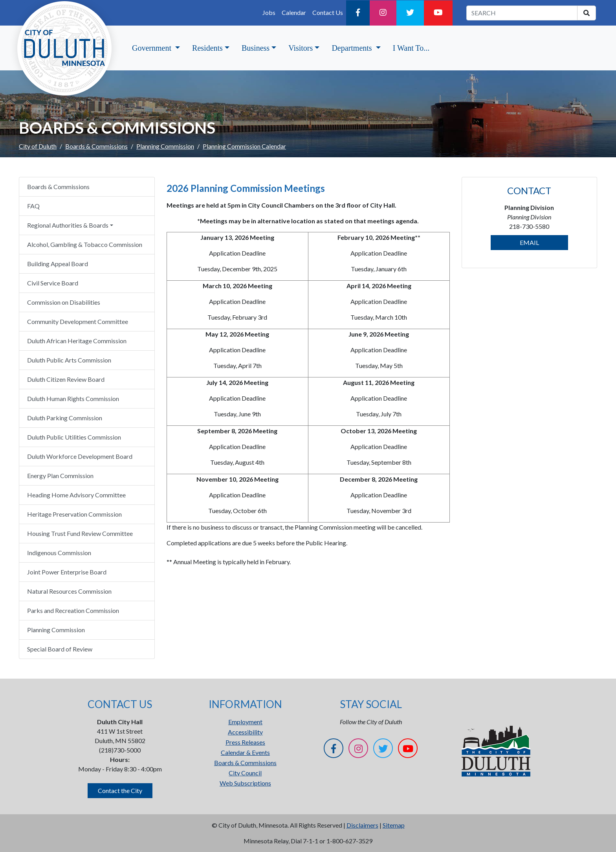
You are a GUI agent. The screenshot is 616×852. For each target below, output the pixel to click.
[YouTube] (438, 13)
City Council (245, 773)
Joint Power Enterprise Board (67, 572)
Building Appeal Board (58, 264)
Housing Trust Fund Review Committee (80, 533)
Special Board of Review (60, 649)
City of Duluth (38, 146)
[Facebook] (358, 13)
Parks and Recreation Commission (73, 610)
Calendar (294, 12)
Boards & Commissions (96, 146)
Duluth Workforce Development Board (80, 456)
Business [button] (256, 48)
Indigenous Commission (59, 553)
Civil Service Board (53, 283)
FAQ (33, 206)
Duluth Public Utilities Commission (74, 437)
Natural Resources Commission (69, 591)
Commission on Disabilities (64, 302)
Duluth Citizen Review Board (66, 379)
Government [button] (153, 48)
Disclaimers (362, 825)
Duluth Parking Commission (65, 418)
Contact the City (120, 790)
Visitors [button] (301, 48)
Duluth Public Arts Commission (69, 360)
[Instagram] (383, 13)
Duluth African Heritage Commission (77, 341)
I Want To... (411, 48)
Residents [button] (207, 48)
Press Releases (245, 742)
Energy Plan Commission (60, 476)
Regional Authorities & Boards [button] (68, 225)
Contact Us (328, 12)
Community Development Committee (78, 321)
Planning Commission (165, 146)
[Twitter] (410, 13)
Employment (245, 722)
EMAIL (529, 242)
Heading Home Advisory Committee (76, 495)
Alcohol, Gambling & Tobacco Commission (85, 244)
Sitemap (394, 825)
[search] (587, 13)
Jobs (269, 12)
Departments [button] (353, 48)
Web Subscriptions (245, 783)
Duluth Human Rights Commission (73, 398)
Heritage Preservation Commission (74, 514)
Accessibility (245, 732)
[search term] (522, 13)
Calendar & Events (245, 752)
